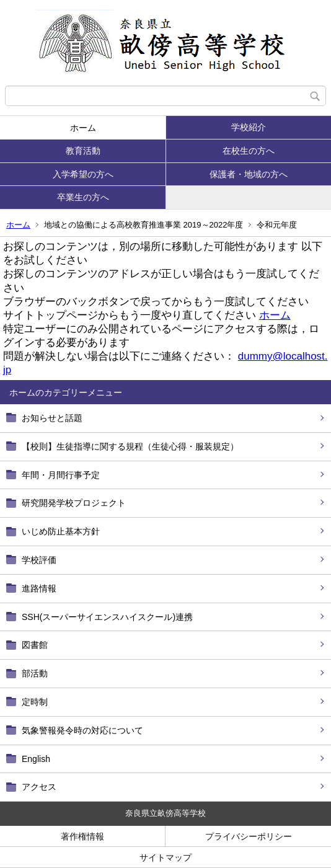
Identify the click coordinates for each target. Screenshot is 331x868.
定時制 (35, 702)
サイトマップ (165, 857)
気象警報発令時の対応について (82, 730)
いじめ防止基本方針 (61, 531)
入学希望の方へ (83, 174)
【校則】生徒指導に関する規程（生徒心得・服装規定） (130, 446)
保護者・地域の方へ (249, 174)
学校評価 (39, 560)
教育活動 (83, 151)
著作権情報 (82, 836)
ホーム (83, 128)
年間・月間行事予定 (61, 475)
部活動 (35, 673)
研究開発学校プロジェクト (74, 503)
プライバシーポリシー (249, 836)
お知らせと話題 (52, 418)
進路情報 (39, 588)
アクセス (39, 787)
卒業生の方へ (83, 197)
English (36, 759)
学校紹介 (249, 127)
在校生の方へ (249, 151)
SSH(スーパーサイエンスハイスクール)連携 (107, 617)
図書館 (35, 645)
